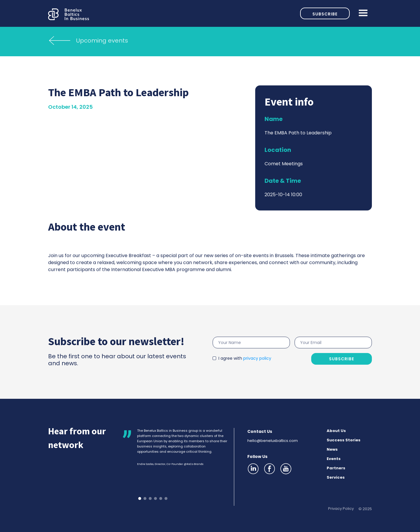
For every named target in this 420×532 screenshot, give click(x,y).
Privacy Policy (341, 509)
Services (336, 477)
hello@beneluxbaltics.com (273, 441)
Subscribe (325, 14)
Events (334, 459)
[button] (361, 13)
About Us (336, 431)
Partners (336, 468)
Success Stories (344, 440)
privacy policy (257, 358)
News (332, 449)
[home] (174, 13)
